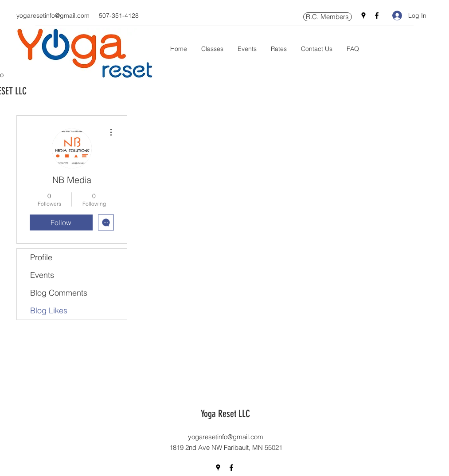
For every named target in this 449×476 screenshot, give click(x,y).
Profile (41, 257)
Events (42, 275)
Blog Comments (59, 293)
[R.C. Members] (328, 17)
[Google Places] (363, 16)
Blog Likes (49, 310)
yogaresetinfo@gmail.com (53, 16)
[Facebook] (377, 16)
